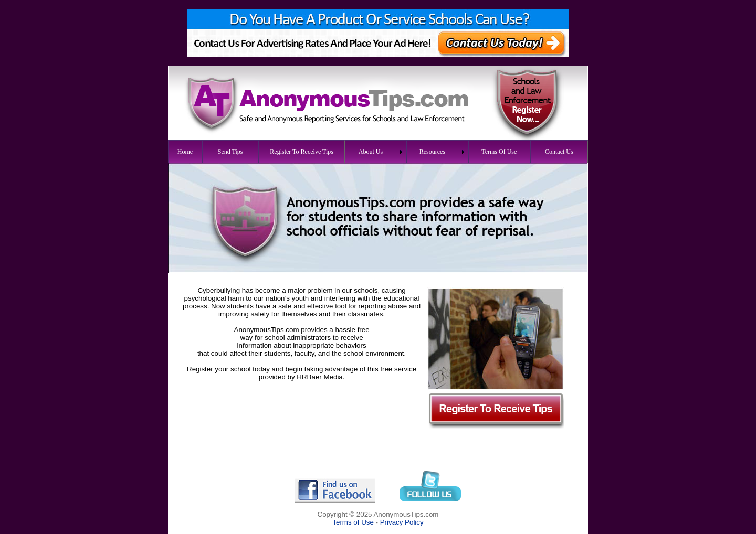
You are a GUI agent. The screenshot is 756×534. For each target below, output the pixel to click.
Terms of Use (353, 522)
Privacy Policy (402, 522)
